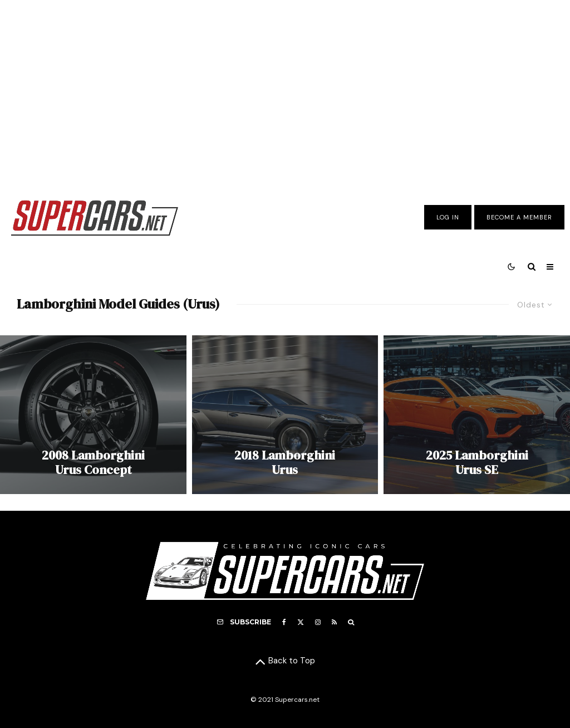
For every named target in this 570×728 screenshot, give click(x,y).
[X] (301, 622)
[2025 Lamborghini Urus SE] (477, 414)
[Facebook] (284, 622)
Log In (448, 217)
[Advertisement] (285, 91)
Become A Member (519, 217)
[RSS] (334, 622)
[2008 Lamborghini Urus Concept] (93, 414)
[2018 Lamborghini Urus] (285, 414)
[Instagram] (318, 622)
